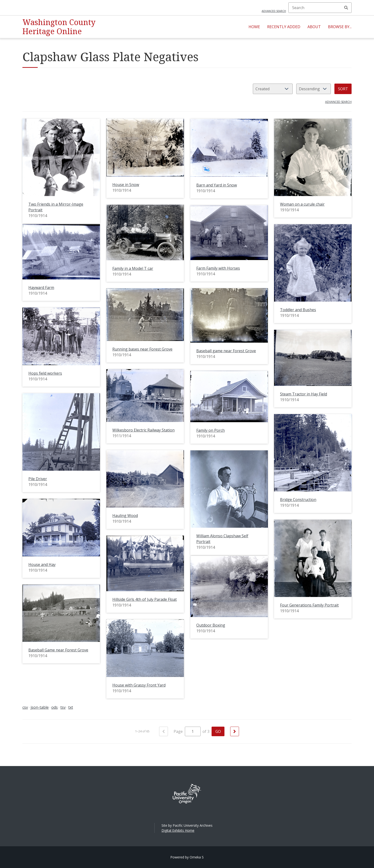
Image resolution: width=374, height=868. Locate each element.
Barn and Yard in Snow (217, 185)
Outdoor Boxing (211, 625)
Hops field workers (45, 373)
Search (346, 8)
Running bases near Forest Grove (142, 349)
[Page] (193, 731)
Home (254, 27)
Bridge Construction (298, 500)
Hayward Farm (41, 288)
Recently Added (284, 27)
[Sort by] (273, 89)
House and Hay (42, 564)
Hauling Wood (125, 516)
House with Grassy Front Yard (139, 685)
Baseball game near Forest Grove (226, 351)
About (314, 27)
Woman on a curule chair (302, 204)
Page (187, 731)
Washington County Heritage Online (59, 27)
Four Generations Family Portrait (309, 605)
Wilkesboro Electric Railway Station (143, 430)
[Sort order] (314, 89)
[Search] (320, 8)
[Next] (235, 731)
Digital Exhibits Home (178, 830)
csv (25, 707)
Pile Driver (38, 479)
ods (55, 707)
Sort (343, 89)
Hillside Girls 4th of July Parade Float (145, 599)
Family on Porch (210, 430)
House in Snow (126, 185)
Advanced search (274, 11)
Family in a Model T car (133, 268)
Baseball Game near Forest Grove (58, 650)
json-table (40, 707)
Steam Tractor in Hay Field (304, 394)
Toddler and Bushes (298, 310)
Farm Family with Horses (218, 268)
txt (71, 707)
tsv (63, 707)
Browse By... (340, 27)
